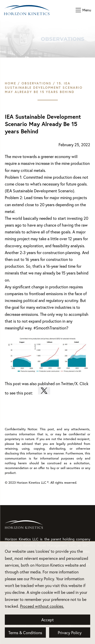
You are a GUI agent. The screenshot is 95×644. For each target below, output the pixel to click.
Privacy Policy (70, 633)
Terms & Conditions (25, 633)
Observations (36, 83)
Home (11, 83)
